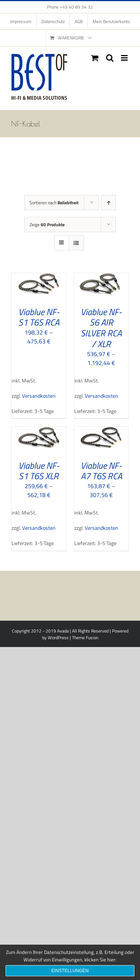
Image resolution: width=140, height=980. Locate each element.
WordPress (58, 638)
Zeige (47, 225)
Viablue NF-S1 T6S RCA (39, 317)
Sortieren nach (54, 203)
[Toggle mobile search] (110, 58)
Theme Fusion (85, 638)
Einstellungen (70, 971)
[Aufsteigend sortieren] (108, 203)
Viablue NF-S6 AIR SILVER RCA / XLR (101, 328)
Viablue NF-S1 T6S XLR (39, 471)
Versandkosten (39, 396)
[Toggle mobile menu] (125, 58)
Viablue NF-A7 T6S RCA (101, 471)
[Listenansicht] (76, 243)
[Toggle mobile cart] (95, 58)
